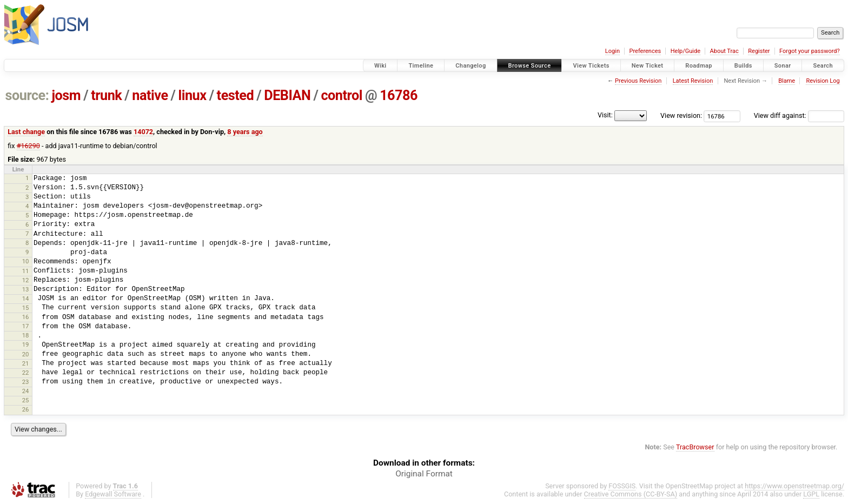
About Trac (724, 51)
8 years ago (245, 132)
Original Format (424, 474)
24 (26, 391)
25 (26, 400)
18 (26, 335)
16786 (399, 95)
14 (26, 299)
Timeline (421, 66)
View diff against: (799, 115)
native (150, 95)
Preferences (645, 51)
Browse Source (530, 66)
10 (26, 261)
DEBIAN (287, 95)
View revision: (681, 115)
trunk (106, 95)
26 (26, 409)
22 (26, 373)
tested (236, 95)
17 (26, 326)
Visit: (605, 115)
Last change (26, 132)
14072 (143, 132)
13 (26, 289)
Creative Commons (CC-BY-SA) (631, 494)
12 (26, 280)
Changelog (471, 66)
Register (759, 51)
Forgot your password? (810, 51)
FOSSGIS (622, 486)
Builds (743, 66)
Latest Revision (693, 81)
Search (823, 66)
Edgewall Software (113, 494)
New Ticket (648, 66)
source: (27, 95)
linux (193, 95)
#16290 (28, 146)
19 (26, 344)
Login (612, 51)
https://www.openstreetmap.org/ (794, 486)
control (342, 95)
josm (66, 95)
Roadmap (699, 66)
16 (26, 317)
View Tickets (591, 66)
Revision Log (823, 81)
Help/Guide (685, 51)
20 (26, 354)
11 (26, 271)
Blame (787, 81)
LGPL (811, 494)
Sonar (783, 66)
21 (26, 363)
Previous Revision (638, 81)
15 (26, 308)
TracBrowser (695, 447)
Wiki (380, 66)
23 (26, 382)
